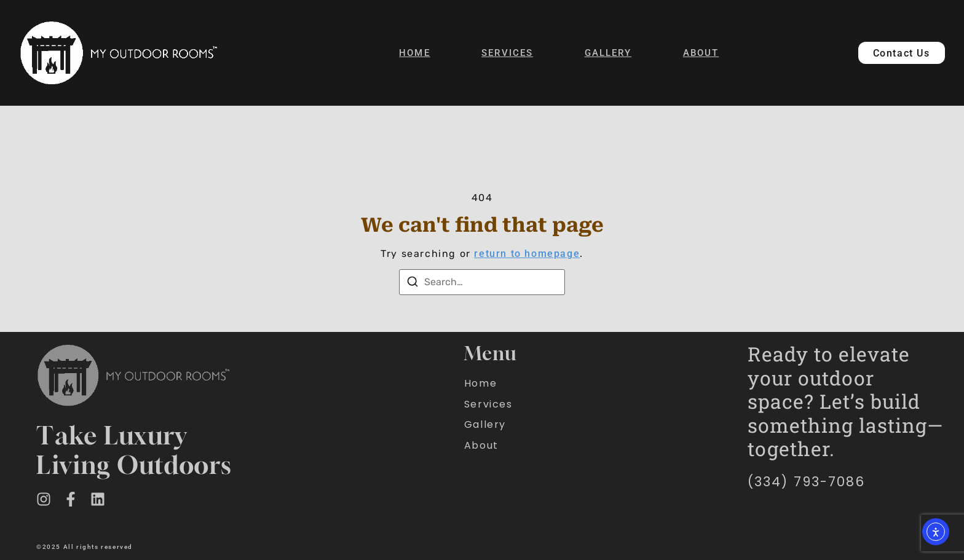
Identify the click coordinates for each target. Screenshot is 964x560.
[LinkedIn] (98, 499)
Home (414, 53)
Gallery (608, 53)
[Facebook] (71, 499)
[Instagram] (44, 499)
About (701, 53)
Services (507, 53)
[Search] (413, 282)
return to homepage (527, 254)
